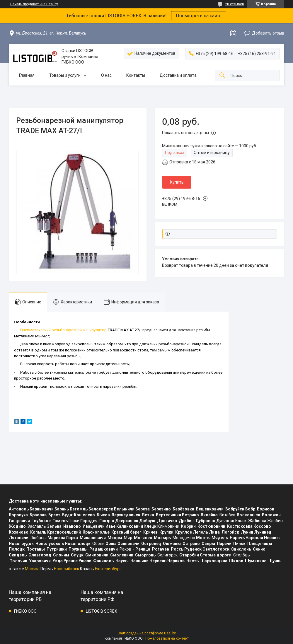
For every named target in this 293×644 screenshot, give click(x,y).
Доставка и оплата (178, 75)
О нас (106, 75)
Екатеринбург (108, 569)
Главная (27, 75)
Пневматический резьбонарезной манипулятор (63, 330)
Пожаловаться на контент (167, 638)
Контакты (136, 75)
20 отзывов (235, 4)
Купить (177, 182)
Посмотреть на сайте (199, 16)
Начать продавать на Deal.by (34, 4)
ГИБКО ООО (25, 611)
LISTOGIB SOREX (102, 611)
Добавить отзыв (268, 33)
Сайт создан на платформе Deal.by (147, 633)
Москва (32, 569)
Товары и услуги (65, 75)
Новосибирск (67, 569)
